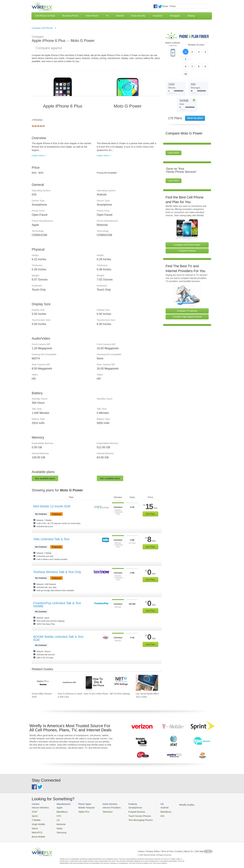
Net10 (34, 826)
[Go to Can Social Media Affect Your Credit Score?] (147, 683)
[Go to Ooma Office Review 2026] (43, 683)
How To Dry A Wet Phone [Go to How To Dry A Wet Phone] (96, 694)
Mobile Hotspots (83, 807)
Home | (142, 848)
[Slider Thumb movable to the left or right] (172, 74)
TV (107, 16)
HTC (57, 815)
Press (173, 6)
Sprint (34, 815)
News (165, 6)
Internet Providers (107, 807)
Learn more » (39, 155)
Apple (57, 807)
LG (56, 819)
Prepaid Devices (130, 811)
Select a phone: (173, 44)
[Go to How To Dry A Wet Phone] (95, 683)
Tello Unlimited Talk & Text (51, 539)
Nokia (57, 826)
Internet (120, 16)
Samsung (59, 830)
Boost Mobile (38, 834)
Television (103, 811)
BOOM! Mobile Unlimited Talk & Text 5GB (58, 638)
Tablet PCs (81, 811)
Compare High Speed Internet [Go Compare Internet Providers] (187, 299)
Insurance (158, 16)
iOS (153, 815)
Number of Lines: (196, 45)
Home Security (138, 16)
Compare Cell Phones (42, 28)
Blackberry (156, 811)
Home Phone (92, 16)
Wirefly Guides (176, 804)
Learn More (174, 135)
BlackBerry (60, 811)
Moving (191, 16)
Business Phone (70, 16)
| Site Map (199, 848)
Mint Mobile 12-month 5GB (52, 506)
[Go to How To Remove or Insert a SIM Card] (69, 683)
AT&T (34, 811)
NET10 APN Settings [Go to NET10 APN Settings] (120, 694)
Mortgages (175, 16)
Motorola (59, 822)
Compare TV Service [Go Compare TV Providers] (187, 293)
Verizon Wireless (39, 807)
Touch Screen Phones (132, 815)
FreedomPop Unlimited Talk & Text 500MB (57, 605)
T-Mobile (36, 819)
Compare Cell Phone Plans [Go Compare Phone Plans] (187, 227)
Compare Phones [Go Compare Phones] (187, 233)
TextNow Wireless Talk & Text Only (57, 572)
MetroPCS (36, 830)
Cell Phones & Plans (45, 16)
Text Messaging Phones (133, 819)
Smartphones (128, 807)
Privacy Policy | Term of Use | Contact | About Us (169, 848)
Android (155, 807)
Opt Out (208, 848)
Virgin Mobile (38, 822)
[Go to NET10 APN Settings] (121, 683)
